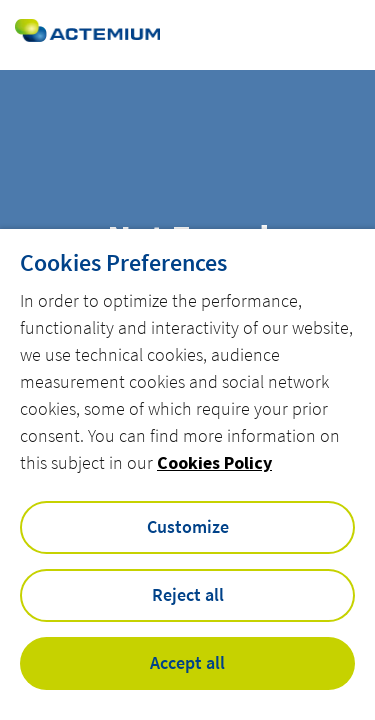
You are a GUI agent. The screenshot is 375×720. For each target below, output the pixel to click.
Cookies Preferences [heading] (123, 263)
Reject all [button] (188, 594)
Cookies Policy (214, 462)
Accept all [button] (187, 662)
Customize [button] (188, 526)
